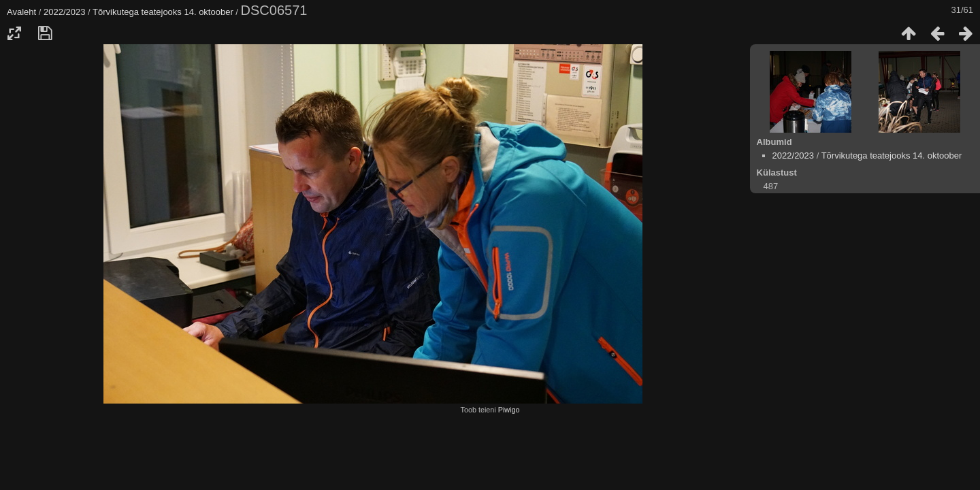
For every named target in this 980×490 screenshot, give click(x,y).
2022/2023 (64, 12)
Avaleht (21, 12)
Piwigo (509, 410)
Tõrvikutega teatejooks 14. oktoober (163, 12)
